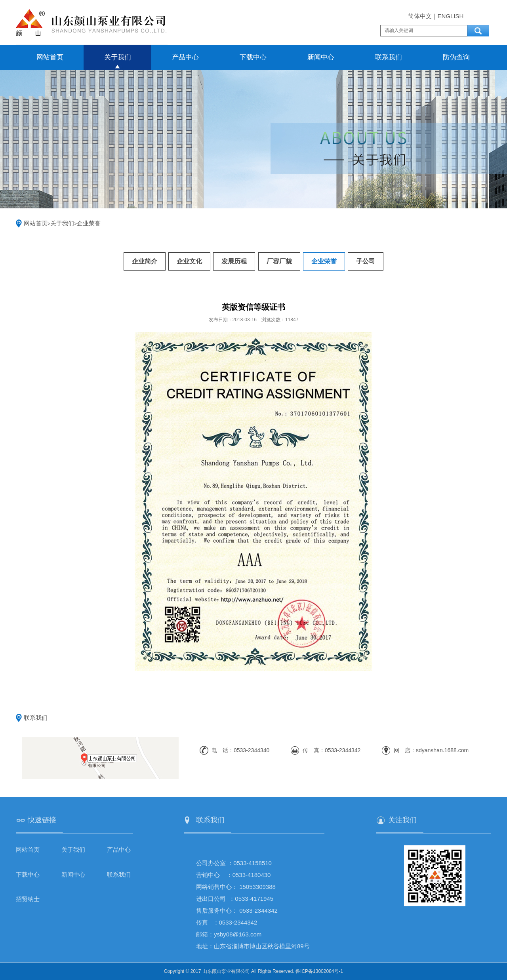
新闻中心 (321, 57)
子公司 (366, 261)
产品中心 (185, 57)
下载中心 (253, 57)
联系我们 (389, 57)
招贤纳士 (28, 899)
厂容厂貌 (279, 261)
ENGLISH (451, 16)
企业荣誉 (89, 223)
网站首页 (50, 57)
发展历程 (234, 261)
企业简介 (145, 261)
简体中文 (420, 16)
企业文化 (189, 261)
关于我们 (118, 57)
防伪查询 (456, 57)
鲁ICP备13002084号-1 (319, 971)
